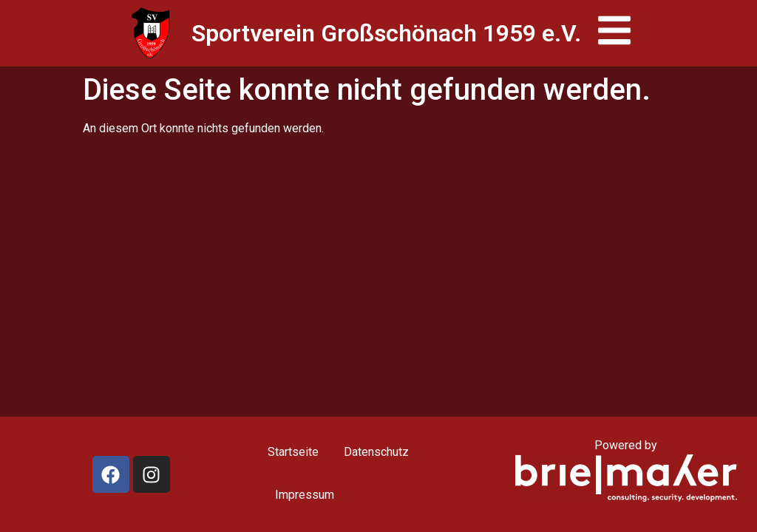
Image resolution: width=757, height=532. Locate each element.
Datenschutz (376, 452)
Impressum (305, 495)
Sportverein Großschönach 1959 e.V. (386, 33)
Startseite (293, 452)
